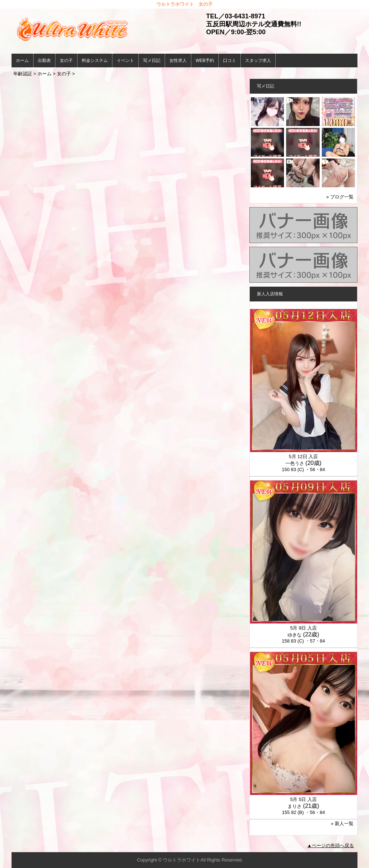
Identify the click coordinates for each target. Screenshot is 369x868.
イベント (125, 61)
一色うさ (295, 463)
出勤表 (44, 61)
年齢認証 (23, 74)
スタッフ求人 (258, 61)
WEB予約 (205, 61)
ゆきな (295, 635)
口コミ (230, 61)
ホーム (22, 61)
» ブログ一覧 (340, 197)
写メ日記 (152, 61)
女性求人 (178, 61)
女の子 (66, 61)
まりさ (295, 806)
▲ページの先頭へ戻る (330, 845)
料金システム (95, 61)
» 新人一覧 (342, 824)
